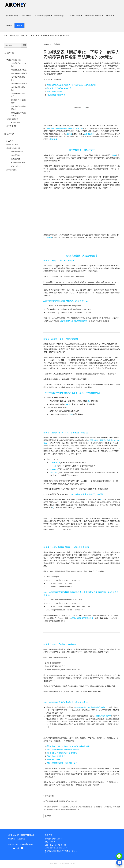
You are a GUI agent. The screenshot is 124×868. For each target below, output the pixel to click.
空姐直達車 (15, 155)
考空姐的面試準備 (18, 87)
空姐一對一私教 (17, 151)
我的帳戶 (9, 25)
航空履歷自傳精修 (18, 162)
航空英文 (10, 141)
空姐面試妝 (15, 159)
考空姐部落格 (59, 16)
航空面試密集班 (17, 166)
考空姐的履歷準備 (18, 73)
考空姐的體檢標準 (18, 93)
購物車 (19, 25)
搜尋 (24, 45)
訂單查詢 (23, 844)
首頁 (6, 36)
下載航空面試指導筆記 (93, 16)
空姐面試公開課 (13, 844)
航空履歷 (57, 44)
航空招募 (15, 122)
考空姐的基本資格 (18, 70)
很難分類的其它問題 (19, 63)
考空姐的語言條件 (18, 83)
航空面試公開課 (12, 144)
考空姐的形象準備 (18, 77)
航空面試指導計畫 (13, 148)
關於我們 (109, 16)
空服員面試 (11, 119)
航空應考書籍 (11, 170)
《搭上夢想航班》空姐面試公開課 (18, 16)
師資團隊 (30, 844)
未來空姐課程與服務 (42, 16)
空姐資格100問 (74, 16)
